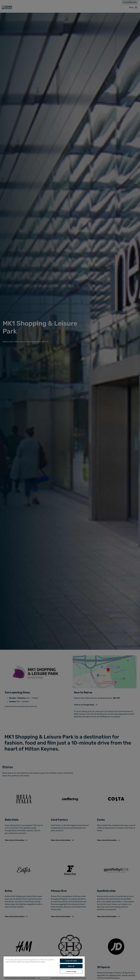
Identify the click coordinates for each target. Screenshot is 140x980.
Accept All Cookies (71, 961)
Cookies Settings (71, 972)
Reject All (71, 966)
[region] (44, 966)
